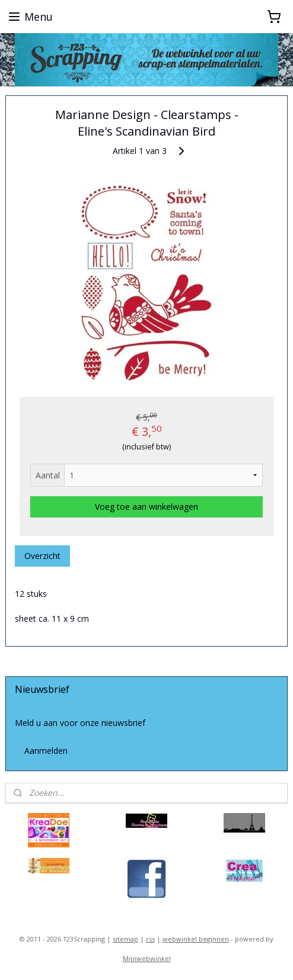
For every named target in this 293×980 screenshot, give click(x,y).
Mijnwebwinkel (147, 958)
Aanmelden (46, 751)
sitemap (125, 939)
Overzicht (42, 556)
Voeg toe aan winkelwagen (146, 507)
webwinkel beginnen (196, 939)
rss (150, 939)
